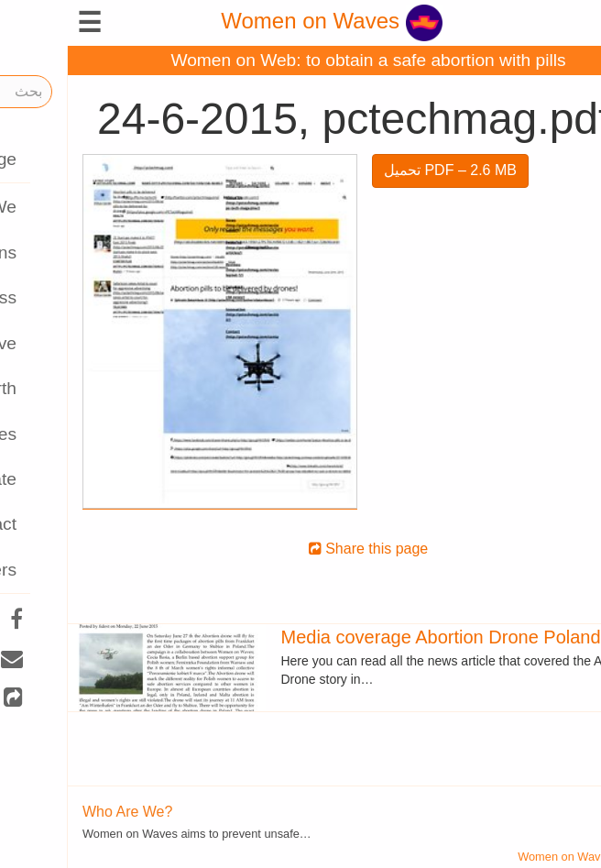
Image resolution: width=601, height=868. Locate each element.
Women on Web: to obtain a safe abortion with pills (300, 60)
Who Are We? (60, 812)
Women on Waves (263, 21)
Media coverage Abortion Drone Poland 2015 (395, 637)
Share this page (301, 549)
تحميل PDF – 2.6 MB (382, 170)
